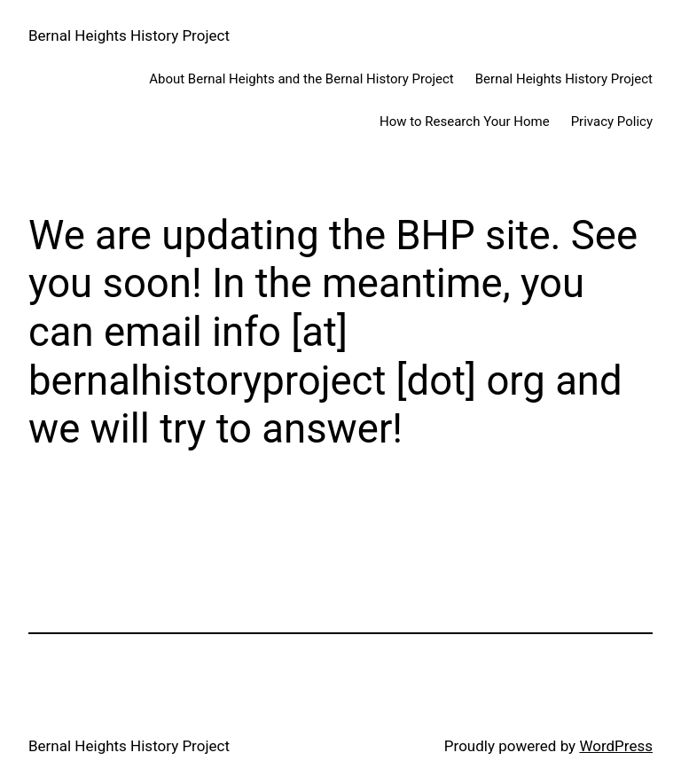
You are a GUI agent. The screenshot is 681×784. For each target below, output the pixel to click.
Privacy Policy (612, 122)
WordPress (616, 746)
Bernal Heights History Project (129, 35)
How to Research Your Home (465, 122)
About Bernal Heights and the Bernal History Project (301, 79)
